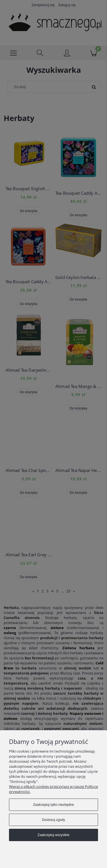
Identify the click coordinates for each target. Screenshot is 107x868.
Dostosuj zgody (53, 820)
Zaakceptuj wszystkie (53, 835)
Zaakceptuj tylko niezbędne (53, 805)
